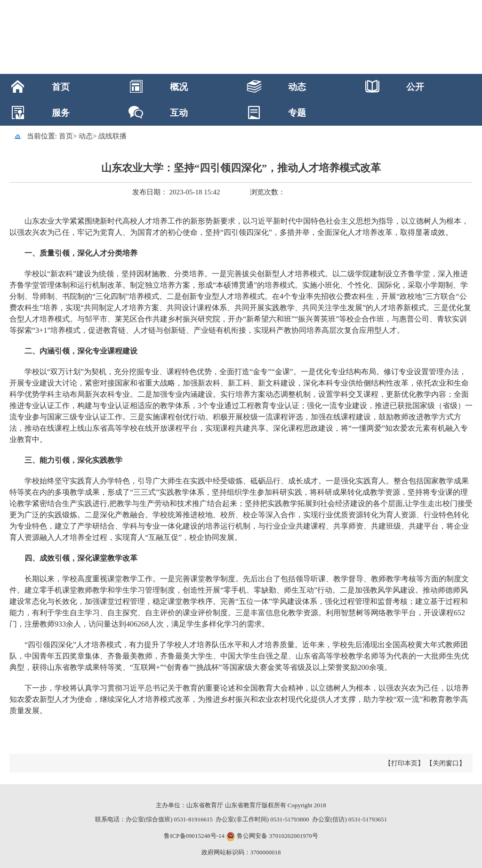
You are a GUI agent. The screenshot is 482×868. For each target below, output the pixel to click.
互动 (179, 113)
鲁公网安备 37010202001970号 (277, 836)
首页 (61, 87)
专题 (297, 113)
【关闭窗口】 (446, 763)
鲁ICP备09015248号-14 (194, 836)
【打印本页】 (404, 763)
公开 (415, 87)
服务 (61, 113)
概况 (179, 87)
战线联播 (112, 136)
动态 (297, 87)
